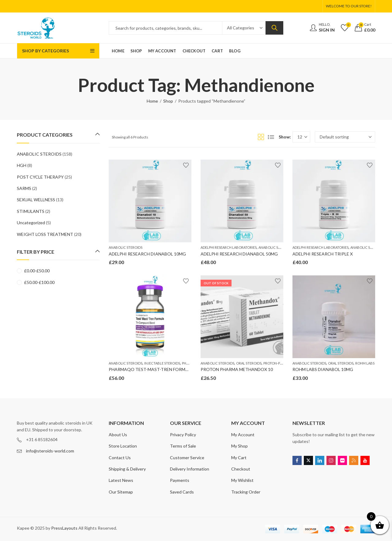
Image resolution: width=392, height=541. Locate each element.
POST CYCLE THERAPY (40, 177)
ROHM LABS (365, 363)
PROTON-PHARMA (278, 363)
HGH (22, 165)
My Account (243, 435)
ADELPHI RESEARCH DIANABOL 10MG (147, 254)
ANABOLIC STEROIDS (126, 247)
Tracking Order (246, 492)
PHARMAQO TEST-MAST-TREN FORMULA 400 (155, 369)
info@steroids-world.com (50, 451)
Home (152, 101)
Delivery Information (190, 469)
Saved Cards (182, 492)
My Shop (239, 446)
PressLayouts (64, 528)
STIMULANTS (31, 211)
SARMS (24, 188)
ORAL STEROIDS (249, 363)
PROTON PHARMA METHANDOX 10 (237, 369)
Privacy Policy (183, 435)
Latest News (121, 480)
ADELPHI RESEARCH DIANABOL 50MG (239, 254)
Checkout (241, 469)
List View (271, 137)
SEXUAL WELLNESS (36, 200)
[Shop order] (345, 137)
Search (274, 28)
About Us (118, 435)
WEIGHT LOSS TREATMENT (45, 234)
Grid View (261, 137)
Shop (168, 101)
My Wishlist (242, 480)
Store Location (123, 446)
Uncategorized (31, 223)
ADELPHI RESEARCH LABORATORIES (229, 247)
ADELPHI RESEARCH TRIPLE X (323, 254)
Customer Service (187, 458)
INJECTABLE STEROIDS (162, 363)
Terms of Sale (183, 446)
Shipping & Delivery (127, 469)
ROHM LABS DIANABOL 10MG (323, 369)
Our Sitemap (121, 492)
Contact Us (120, 458)
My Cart (239, 458)
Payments (180, 480)
